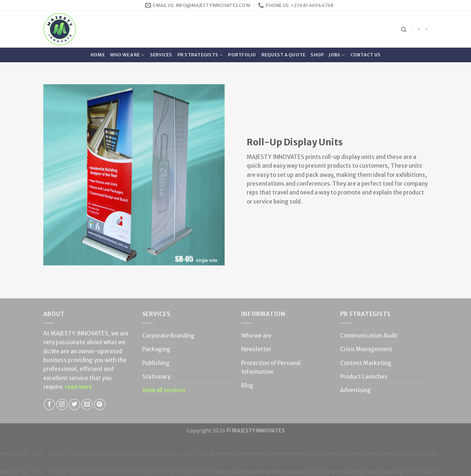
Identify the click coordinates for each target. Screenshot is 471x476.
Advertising (356, 390)
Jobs (337, 55)
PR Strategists (200, 55)
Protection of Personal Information (271, 367)
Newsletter (256, 349)
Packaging (156, 349)
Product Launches (364, 377)
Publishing (156, 363)
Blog (247, 385)
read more (78, 387)
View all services (164, 390)
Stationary (156, 377)
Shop (317, 55)
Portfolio (242, 55)
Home (98, 55)
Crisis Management (366, 349)
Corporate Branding (168, 336)
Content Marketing (366, 363)
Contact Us (365, 55)
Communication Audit (369, 336)
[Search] (404, 30)
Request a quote (284, 55)
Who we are (127, 55)
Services (161, 55)
